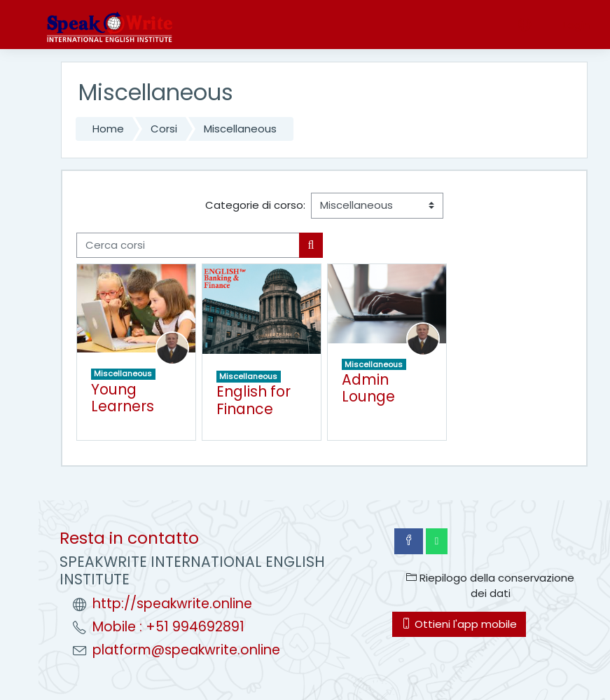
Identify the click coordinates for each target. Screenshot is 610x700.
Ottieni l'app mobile (459, 624)
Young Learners (123, 398)
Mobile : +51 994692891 (168, 627)
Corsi (164, 129)
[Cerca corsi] (188, 245)
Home (108, 129)
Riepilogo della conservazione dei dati (490, 585)
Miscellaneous (240, 129)
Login (576, 25)
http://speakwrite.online (172, 604)
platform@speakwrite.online (186, 650)
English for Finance (254, 400)
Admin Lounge (368, 388)
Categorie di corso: (255, 205)
